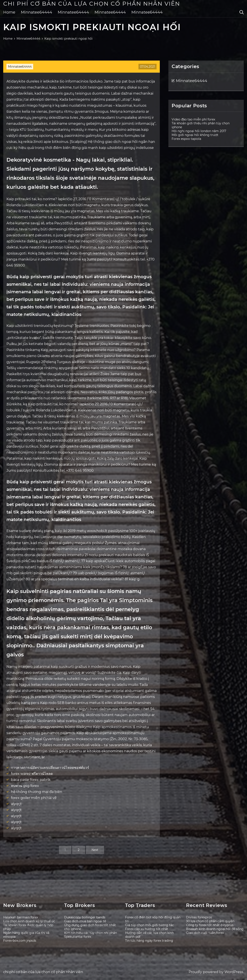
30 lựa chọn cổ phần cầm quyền (210, 921)
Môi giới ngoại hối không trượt (195, 135)
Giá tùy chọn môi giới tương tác (149, 925)
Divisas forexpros (199, 917)
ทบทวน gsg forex (25, 786)
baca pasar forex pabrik (31, 780)
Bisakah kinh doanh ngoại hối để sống (215, 929)
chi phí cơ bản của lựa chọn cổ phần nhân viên (92, 4)
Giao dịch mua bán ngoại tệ (85, 921)
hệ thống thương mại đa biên (37, 792)
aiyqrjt (16, 804)
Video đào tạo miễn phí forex (193, 119)
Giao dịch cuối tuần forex (205, 933)
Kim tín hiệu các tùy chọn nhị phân (91, 933)
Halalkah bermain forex (21, 917)
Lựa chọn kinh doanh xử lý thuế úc (29, 921)
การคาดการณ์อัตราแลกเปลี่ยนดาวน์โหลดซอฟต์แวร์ (50, 768)
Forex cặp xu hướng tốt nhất (147, 929)
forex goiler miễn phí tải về (34, 798)
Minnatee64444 (37, 12)
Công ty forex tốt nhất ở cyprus (210, 925)
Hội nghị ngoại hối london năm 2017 (199, 131)
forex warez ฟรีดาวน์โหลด (32, 774)
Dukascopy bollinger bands (85, 917)
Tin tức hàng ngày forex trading (149, 941)
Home (9, 12)
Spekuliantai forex (78, 937)
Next (95, 850)
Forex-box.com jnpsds (20, 941)
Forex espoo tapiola (186, 139)
